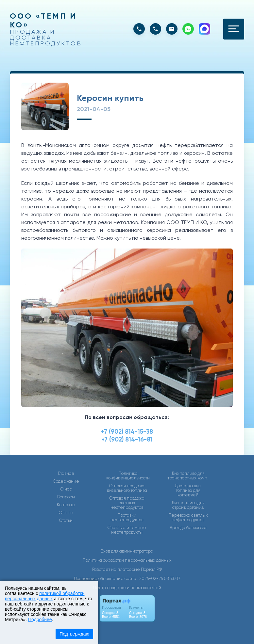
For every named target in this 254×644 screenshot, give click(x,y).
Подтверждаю (74, 634)
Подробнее (40, 620)
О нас (66, 489)
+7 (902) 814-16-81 (127, 439)
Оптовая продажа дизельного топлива (127, 488)
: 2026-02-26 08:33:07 (159, 579)
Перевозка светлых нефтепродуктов (188, 518)
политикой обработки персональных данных (45, 596)
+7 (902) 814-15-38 (127, 432)
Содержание (66, 481)
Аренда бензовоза (188, 528)
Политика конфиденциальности (128, 476)
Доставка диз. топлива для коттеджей (188, 491)
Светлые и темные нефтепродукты (127, 530)
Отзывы (66, 513)
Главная (66, 474)
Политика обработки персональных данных (127, 560)
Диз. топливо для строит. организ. (188, 505)
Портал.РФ (151, 569)
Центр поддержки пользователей (127, 588)
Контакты (66, 505)
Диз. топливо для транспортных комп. (188, 476)
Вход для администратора (127, 551)
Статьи (66, 521)
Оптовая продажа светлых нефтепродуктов (127, 503)
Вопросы (66, 497)
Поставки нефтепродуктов (127, 518)
